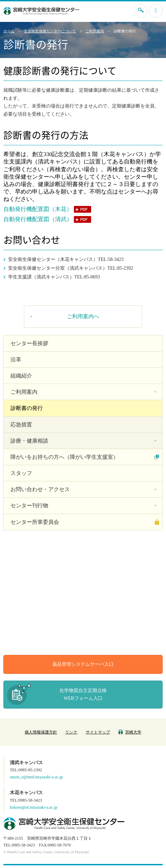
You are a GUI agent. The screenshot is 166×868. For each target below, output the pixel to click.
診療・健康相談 (29, 441)
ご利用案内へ (83, 316)
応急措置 (21, 425)
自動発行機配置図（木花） (38, 209)
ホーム (9, 31)
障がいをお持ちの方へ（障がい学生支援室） (64, 457)
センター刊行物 (29, 505)
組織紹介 (21, 376)
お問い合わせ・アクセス (40, 489)
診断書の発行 (27, 408)
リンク (71, 732)
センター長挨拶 (29, 343)
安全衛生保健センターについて (50, 31)
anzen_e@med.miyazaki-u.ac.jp (36, 777)
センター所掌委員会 (35, 522)
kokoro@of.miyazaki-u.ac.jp (34, 807)
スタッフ (21, 473)
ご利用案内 (95, 31)
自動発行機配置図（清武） (38, 219)
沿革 (16, 360)
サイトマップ (98, 732)
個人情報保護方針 (41, 732)
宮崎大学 (130, 732)
